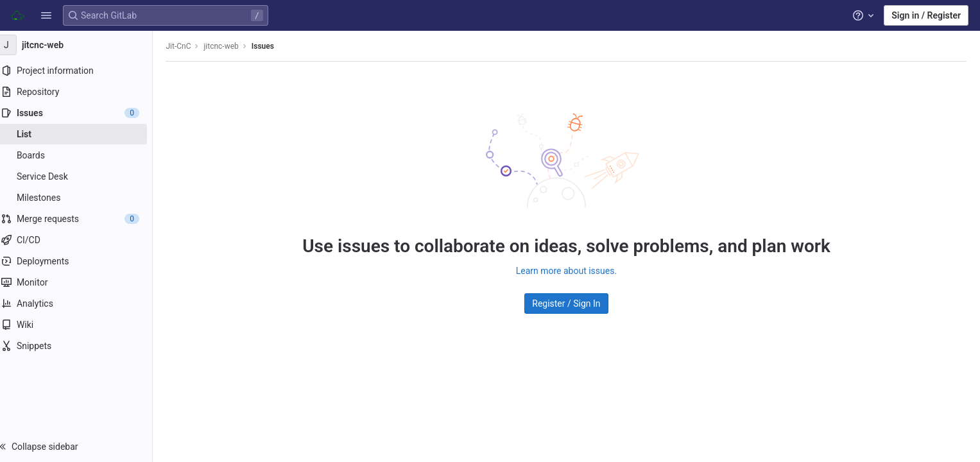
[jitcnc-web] (82, 45)
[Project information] (82, 71)
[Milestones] (82, 198)
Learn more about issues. (572, 270)
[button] (46, 15)
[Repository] (82, 92)
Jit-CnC (187, 46)
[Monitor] (82, 282)
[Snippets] (82, 346)
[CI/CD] (82, 240)
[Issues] (82, 113)
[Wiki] (82, 325)
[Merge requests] (82, 219)
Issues (271, 46)
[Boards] (82, 155)
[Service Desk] (82, 176)
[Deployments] (82, 261)
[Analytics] (82, 304)
